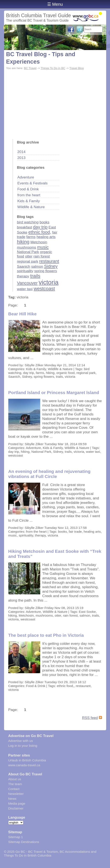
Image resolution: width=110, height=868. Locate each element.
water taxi (25, 289)
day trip (40, 227)
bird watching (28, 222)
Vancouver (27, 283)
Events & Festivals (33, 183)
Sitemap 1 (16, 837)
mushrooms (27, 247)
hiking (23, 242)
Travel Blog (76, 68)
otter (29, 256)
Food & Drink (28, 189)
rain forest (42, 256)
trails (35, 276)
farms (31, 237)
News (12, 799)
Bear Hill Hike (23, 314)
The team (15, 784)
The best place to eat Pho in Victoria (46, 635)
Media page (17, 803)
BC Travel (30, 68)
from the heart (29, 195)
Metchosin (39, 242)
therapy (23, 276)
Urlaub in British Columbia (27, 760)
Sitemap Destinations (24, 842)
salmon (37, 266)
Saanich (24, 266)
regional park (28, 261)
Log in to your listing (23, 746)
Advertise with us (21, 741)
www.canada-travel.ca (24, 765)
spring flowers (46, 271)
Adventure (26, 177)
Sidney (51, 266)
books (44, 222)
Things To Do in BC (53, 68)
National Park (28, 252)
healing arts (46, 237)
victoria (49, 282)
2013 (21, 158)
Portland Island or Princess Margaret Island (54, 392)
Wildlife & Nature (31, 207)
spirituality (25, 271)
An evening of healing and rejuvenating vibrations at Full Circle (49, 474)
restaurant (49, 261)
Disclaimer (16, 808)
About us (15, 779)
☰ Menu (55, 4)
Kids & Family (29, 201)
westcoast (44, 289)
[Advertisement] (55, 103)
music (43, 247)
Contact (14, 789)
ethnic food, (40, 232)
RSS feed (90, 718)
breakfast (25, 227)
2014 (21, 152)
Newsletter (16, 794)
